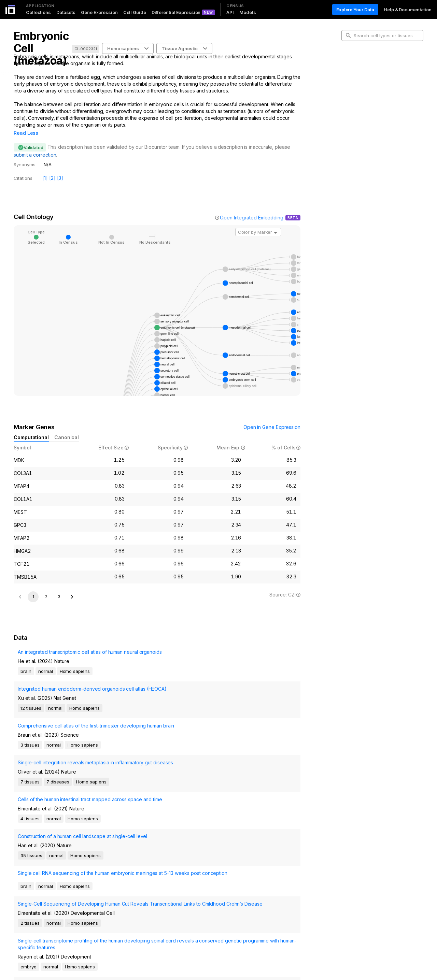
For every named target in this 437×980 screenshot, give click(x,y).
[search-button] (348, 35)
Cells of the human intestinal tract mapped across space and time (50, 784)
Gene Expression (99, 12)
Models (248, 12)
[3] (60, 168)
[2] (52, 168)
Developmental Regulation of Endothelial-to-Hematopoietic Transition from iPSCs (47, 917)
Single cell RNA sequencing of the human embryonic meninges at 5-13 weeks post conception (54, 825)
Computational (31, 428)
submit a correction (35, 145)
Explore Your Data (355, 10)
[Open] (276, 223)
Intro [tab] (352, 66)
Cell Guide (135, 12)
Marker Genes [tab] (362, 88)
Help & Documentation (408, 10)
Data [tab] (352, 99)
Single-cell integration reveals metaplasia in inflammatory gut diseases (58, 758)
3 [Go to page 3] (59, 624)
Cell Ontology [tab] (361, 77)
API (230, 12)
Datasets (66, 12)
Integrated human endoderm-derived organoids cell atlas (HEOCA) (55, 713)
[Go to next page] (72, 624)
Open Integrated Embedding (252, 208)
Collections (38, 12)
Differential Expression (176, 12)
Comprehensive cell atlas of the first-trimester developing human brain (55, 732)
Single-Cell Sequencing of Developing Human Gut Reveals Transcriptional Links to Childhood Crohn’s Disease (57, 851)
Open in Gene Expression (272, 417)
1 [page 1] (33, 624)
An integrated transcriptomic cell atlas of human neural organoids (55, 694)
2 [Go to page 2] (46, 624)
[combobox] (258, 222)
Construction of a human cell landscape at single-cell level (58, 803)
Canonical (67, 428)
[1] (45, 168)
